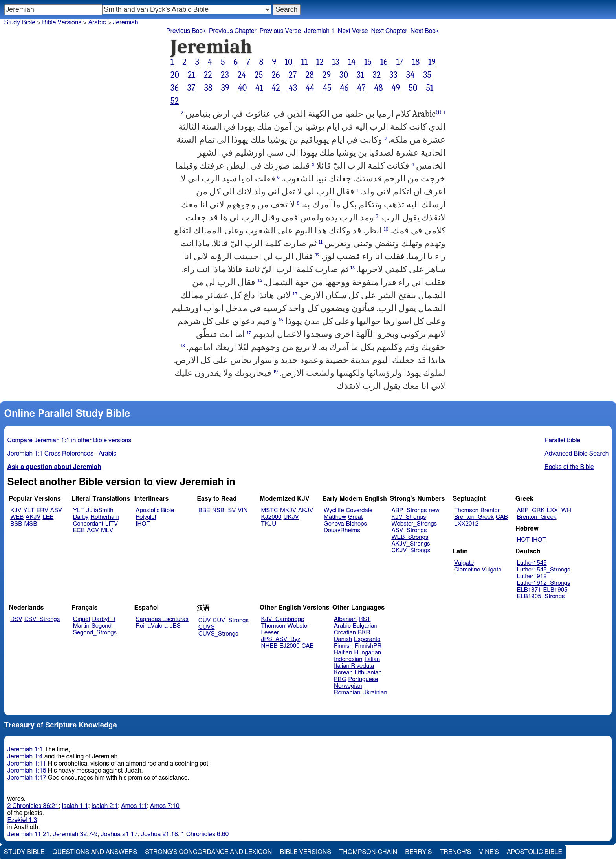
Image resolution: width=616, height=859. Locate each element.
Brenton (491, 510)
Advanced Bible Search (577, 454)
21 (192, 75)
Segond (102, 626)
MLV (107, 530)
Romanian (347, 693)
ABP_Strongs (409, 510)
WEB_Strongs (410, 537)
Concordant (88, 524)
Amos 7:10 (165, 806)
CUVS (207, 627)
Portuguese (363, 679)
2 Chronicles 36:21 (33, 806)
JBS (175, 626)
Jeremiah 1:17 (27, 778)
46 (344, 88)
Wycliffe (334, 510)
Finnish (343, 646)
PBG (340, 679)
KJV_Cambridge (283, 619)
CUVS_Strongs (218, 634)
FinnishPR (368, 646)
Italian (372, 659)
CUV (205, 620)
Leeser (270, 633)
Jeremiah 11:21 (29, 834)
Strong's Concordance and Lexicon (208, 852)
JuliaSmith (100, 510)
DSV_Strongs (42, 619)
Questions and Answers (95, 852)
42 (276, 88)
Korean (343, 673)
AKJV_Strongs (411, 544)
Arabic (342, 626)
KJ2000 (271, 517)
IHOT (143, 524)
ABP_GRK (531, 510)
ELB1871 (529, 590)
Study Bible (20, 22)
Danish (343, 639)
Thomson (466, 510)
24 (242, 75)
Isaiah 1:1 (75, 806)
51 (430, 88)
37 (192, 88)
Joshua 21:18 (159, 834)
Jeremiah (126, 22)
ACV (93, 530)
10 (289, 62)
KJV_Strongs (409, 517)
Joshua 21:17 (119, 834)
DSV (16, 619)
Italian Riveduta (354, 666)
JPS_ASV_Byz (281, 639)
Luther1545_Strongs (544, 570)
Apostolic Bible (534, 852)
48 (379, 88)
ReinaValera (151, 626)
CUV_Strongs (230, 620)
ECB (79, 530)
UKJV (291, 517)
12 (320, 62)
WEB (17, 517)
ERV (42, 510)
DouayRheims (342, 530)
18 (416, 62)
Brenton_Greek (474, 517)
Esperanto (367, 639)
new (434, 510)
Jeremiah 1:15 (27, 771)
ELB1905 (555, 590)
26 (276, 75)
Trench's (455, 852)
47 (361, 88)
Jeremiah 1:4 (25, 756)
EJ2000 (289, 646)
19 (432, 62)
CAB (502, 517)
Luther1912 (532, 576)
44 (310, 88)
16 (384, 62)
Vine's (489, 852)
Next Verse (353, 31)
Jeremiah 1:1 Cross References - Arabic (62, 454)
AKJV (33, 517)
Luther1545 (532, 563)
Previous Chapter (233, 31)
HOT (523, 540)
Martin (81, 626)
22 (208, 75)
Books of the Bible (569, 467)
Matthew (335, 517)
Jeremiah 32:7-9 (75, 834)
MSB (30, 524)
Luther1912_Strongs (544, 583)
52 (175, 101)
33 (393, 75)
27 (292, 75)
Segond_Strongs (95, 633)
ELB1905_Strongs (541, 596)
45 (327, 88)
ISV (231, 510)
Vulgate (464, 563)
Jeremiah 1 (319, 31)
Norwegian (348, 686)
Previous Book (186, 31)
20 (175, 75)
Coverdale (359, 510)
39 (225, 88)
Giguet (82, 619)
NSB (218, 510)
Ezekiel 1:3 (22, 820)
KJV (16, 510)
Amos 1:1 (134, 806)
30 (344, 75)
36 (175, 88)
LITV (112, 524)
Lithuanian (368, 673)
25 (259, 75)
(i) (439, 112)
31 (360, 75)
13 (336, 62)
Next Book (425, 31)
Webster (298, 626)
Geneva (334, 524)
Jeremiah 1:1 (25, 749)
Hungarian (368, 653)
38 (208, 88)
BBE (204, 510)
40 (243, 88)
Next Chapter (389, 31)
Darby (81, 517)
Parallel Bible (562, 440)
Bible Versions (62, 22)
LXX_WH (559, 510)
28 (309, 75)
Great (355, 517)
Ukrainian (375, 693)
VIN (243, 510)
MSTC (270, 510)
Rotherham (105, 517)
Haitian (343, 653)
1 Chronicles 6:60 (205, 834)
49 (396, 88)
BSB (16, 524)
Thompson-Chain (368, 852)
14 (352, 62)
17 (400, 62)
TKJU (269, 524)
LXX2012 (466, 524)
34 (410, 75)
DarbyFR (104, 619)
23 (225, 75)
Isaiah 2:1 (105, 806)
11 (304, 62)
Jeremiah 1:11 (27, 764)
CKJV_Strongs (411, 550)
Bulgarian (365, 626)
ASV (56, 510)
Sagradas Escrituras (162, 619)
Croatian (345, 633)
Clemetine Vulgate (478, 570)
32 (377, 75)
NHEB (269, 646)
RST (365, 619)
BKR (364, 633)
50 (413, 88)
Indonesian (348, 659)
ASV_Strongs (409, 530)
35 (427, 75)
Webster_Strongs (414, 524)
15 (368, 62)
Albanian (345, 619)
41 (259, 88)
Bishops (357, 524)
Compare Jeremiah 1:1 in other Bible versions (70, 440)
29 (327, 75)
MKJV (288, 510)
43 (293, 88)
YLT (29, 510)
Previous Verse (280, 31)
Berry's (418, 852)
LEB (48, 517)
